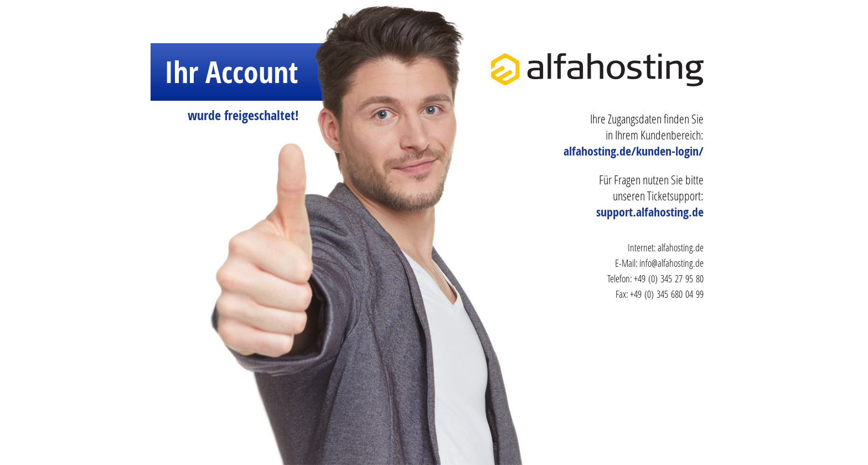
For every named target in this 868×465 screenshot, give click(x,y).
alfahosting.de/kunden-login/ (634, 151)
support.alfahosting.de (650, 212)
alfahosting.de (681, 247)
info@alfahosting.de (671, 263)
